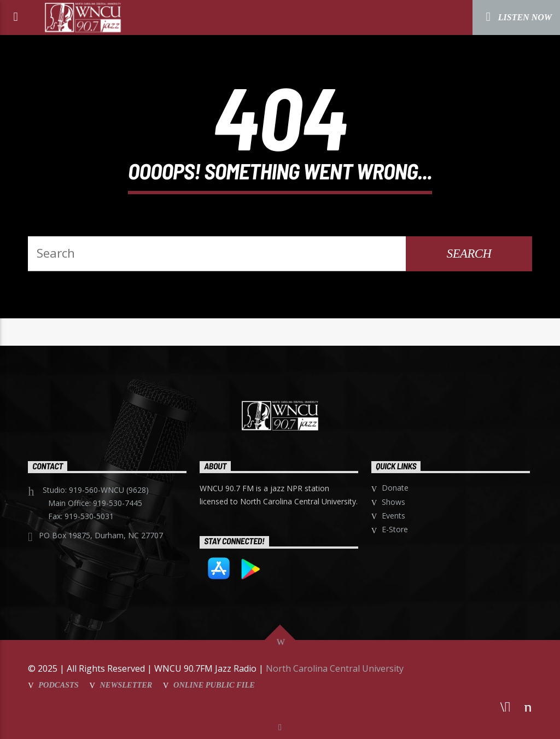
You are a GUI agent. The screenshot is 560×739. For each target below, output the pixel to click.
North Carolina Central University (335, 668)
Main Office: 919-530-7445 (95, 503)
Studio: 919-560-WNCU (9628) (96, 490)
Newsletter (126, 685)
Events (393, 516)
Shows (393, 502)
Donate (395, 488)
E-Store (395, 529)
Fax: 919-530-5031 (81, 516)
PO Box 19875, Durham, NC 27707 (101, 535)
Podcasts (59, 685)
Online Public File (214, 685)
